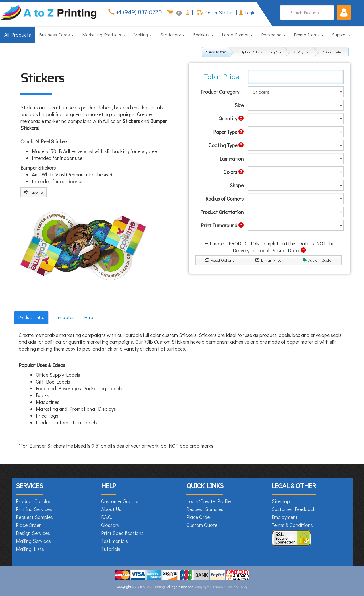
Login (247, 13)
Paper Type (228, 132)
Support (342, 35)
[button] (344, 12)
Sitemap (281, 501)
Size (239, 105)
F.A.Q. (107, 517)
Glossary (110, 525)
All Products (18, 35)
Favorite (34, 192)
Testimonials (115, 541)
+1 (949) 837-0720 (138, 12)
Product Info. (31, 317)
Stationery (173, 35)
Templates (64, 317)
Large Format (238, 35)
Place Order (28, 525)
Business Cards (57, 35)
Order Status (219, 12)
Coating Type (226, 145)
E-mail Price (268, 260)
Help (89, 317)
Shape (237, 185)
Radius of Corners (224, 199)
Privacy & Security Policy (230, 587)
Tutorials (111, 549)
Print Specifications (122, 533)
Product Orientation (222, 212)
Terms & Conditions (292, 525)
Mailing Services (33, 541)
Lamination (231, 159)
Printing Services (34, 509)
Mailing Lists (30, 549)
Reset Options (220, 260)
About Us (111, 509)
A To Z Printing (154, 587)
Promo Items (309, 35)
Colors (234, 172)
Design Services (33, 533)
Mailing (143, 35)
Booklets (203, 35)
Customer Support (121, 501)
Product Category (220, 92)
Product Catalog (34, 501)
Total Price (221, 76)
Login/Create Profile (209, 501)
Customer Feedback (294, 509)
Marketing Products (104, 35)
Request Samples (34, 517)
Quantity (231, 118)
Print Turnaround (222, 225)
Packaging (273, 35)
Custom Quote (317, 260)
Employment (285, 517)
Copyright (202, 587)
